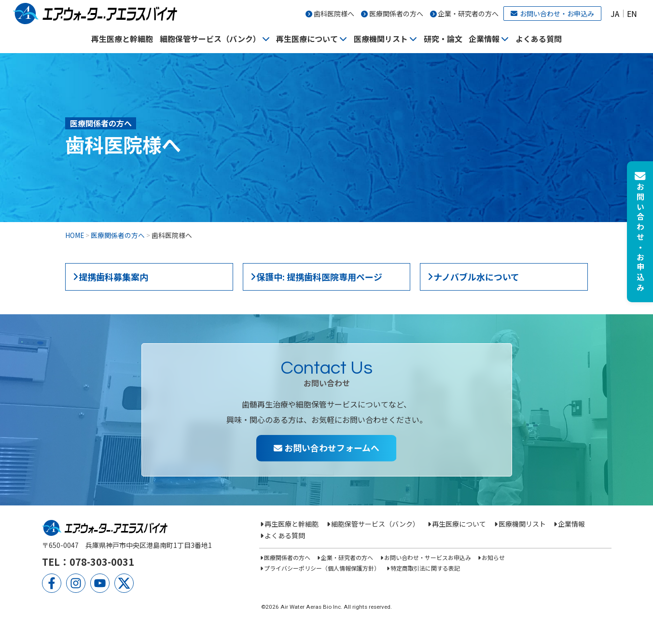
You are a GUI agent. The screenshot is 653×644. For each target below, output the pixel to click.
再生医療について (307, 39)
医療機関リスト (381, 39)
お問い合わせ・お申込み (552, 14)
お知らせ (493, 557)
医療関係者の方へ (396, 14)
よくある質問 (539, 39)
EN (632, 14)
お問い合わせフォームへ (326, 448)
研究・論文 (443, 39)
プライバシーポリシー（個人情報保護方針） (322, 568)
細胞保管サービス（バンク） (210, 39)
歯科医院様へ (334, 14)
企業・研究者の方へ (468, 14)
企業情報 (484, 39)
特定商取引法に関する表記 (425, 568)
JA (615, 14)
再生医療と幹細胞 (122, 39)
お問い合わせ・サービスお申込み (428, 557)
